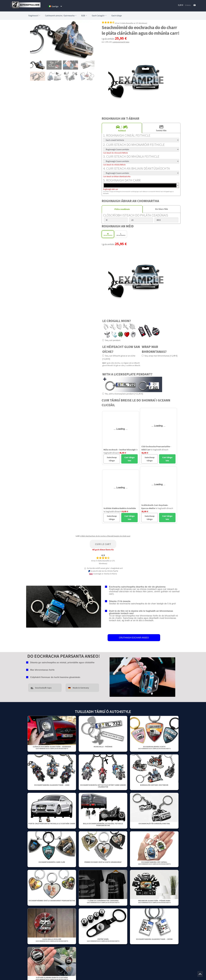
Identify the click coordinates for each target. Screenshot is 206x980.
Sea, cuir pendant (111, 340)
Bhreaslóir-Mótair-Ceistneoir (154, 785)
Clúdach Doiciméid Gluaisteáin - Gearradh (52, 747)
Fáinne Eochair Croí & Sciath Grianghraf (103, 862)
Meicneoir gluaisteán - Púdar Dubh (154, 901)
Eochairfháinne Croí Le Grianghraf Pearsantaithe (52, 901)
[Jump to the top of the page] (200, 974)
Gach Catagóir (100, 16)
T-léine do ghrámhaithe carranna (103, 901)
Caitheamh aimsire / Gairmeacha (61, 16)
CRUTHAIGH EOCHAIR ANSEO (134, 638)
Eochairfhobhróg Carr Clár (52, 862)
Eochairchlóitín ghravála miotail (154, 824)
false (112, 676)
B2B (84, 16)
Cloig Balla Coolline (52, 940)
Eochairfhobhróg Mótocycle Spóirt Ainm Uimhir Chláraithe (103, 786)
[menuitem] (55, 6)
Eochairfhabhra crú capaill (154, 863)
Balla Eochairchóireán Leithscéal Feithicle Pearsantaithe (103, 824)
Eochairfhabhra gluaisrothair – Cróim (154, 939)
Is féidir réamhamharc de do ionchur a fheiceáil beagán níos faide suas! (105, 536)
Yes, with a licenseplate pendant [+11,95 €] (123, 394)
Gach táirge (117, 16)
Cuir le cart (103, 544)
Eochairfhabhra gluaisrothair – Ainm (52, 785)
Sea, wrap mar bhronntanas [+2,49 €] (160, 356)
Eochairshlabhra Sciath (154, 747)
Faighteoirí (35, 16)
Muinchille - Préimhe (103, 747)
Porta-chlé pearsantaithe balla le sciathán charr (52, 824)
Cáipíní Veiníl (103, 940)
